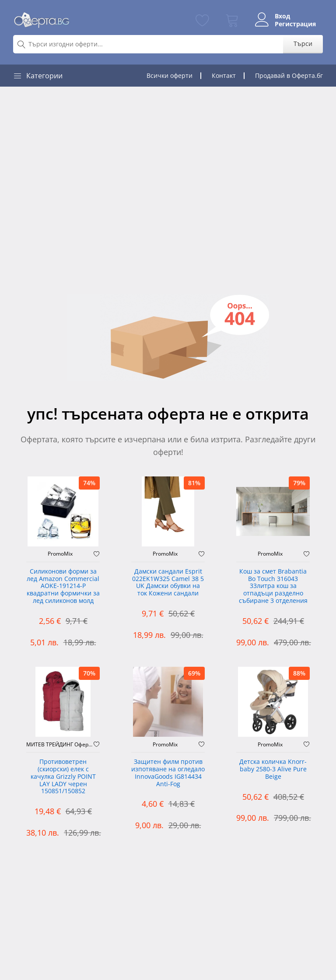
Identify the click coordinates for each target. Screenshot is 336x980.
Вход (282, 16)
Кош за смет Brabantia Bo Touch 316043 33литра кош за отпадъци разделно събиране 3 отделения (273, 586)
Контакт (224, 75)
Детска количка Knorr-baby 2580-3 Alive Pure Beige (273, 769)
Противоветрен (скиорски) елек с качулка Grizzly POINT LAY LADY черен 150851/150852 (63, 777)
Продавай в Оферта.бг (289, 75)
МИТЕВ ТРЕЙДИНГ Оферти (60, 745)
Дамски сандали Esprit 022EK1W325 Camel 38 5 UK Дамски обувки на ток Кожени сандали (168, 583)
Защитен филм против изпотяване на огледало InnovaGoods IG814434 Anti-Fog (168, 773)
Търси (303, 44)
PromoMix (60, 554)
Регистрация (295, 24)
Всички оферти (170, 75)
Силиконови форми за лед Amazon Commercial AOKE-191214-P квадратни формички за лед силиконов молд (63, 586)
